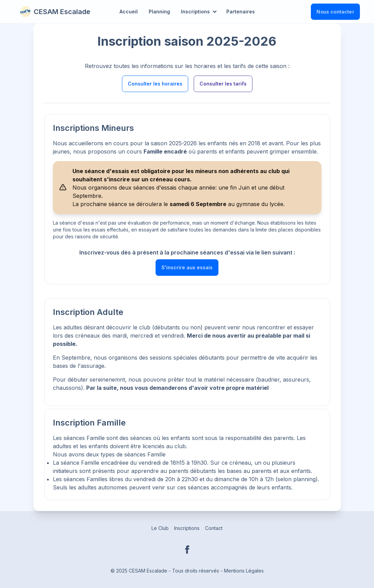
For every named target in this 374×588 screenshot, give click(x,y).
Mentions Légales (244, 571)
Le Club (160, 528)
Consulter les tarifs (223, 84)
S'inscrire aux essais (187, 267)
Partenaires (241, 12)
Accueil (129, 12)
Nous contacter (335, 12)
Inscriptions (195, 12)
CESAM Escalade (55, 12)
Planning (159, 12)
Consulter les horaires (155, 84)
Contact (214, 528)
